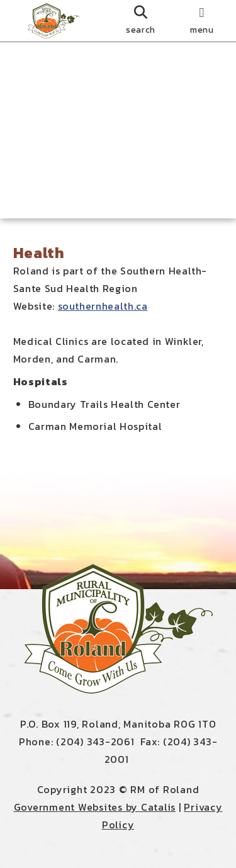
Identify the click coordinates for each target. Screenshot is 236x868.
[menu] (202, 21)
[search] (141, 21)
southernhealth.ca (103, 306)
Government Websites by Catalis (95, 807)
